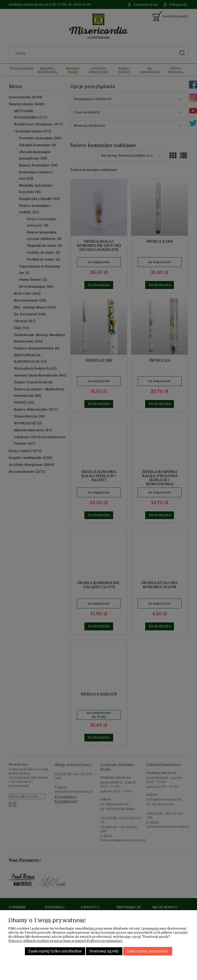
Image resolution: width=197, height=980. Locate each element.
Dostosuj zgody (104, 951)
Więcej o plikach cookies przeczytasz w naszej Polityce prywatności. (65, 941)
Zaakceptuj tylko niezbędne (55, 951)
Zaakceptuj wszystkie (147, 951)
